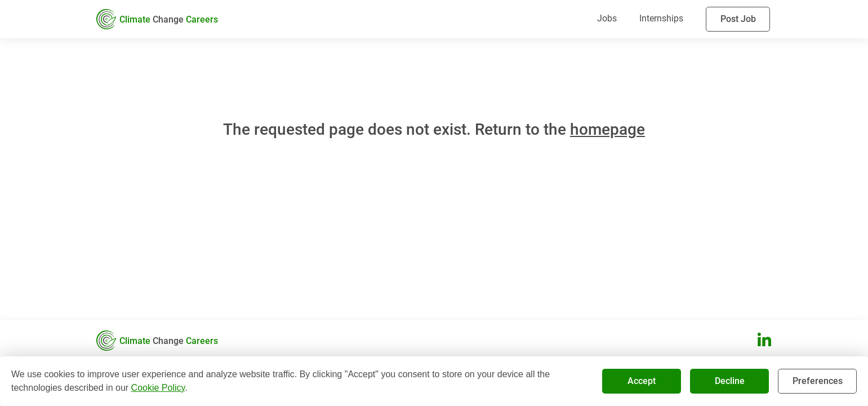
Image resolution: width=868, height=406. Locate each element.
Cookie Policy (158, 388)
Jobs (607, 18)
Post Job (738, 19)
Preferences (817, 381)
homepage (607, 129)
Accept (642, 381)
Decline (729, 381)
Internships (661, 18)
